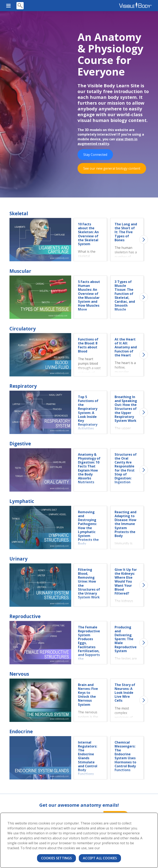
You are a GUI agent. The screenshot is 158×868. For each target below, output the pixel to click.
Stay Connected (95, 155)
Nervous (19, 674)
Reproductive (25, 617)
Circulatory (23, 329)
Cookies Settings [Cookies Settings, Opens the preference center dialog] (57, 858)
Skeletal (19, 214)
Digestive (20, 444)
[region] (79, 840)
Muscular (20, 271)
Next (144, 240)
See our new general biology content (112, 169)
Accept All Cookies (100, 858)
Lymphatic (22, 502)
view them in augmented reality (107, 142)
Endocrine (21, 732)
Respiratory (23, 386)
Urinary (19, 559)
